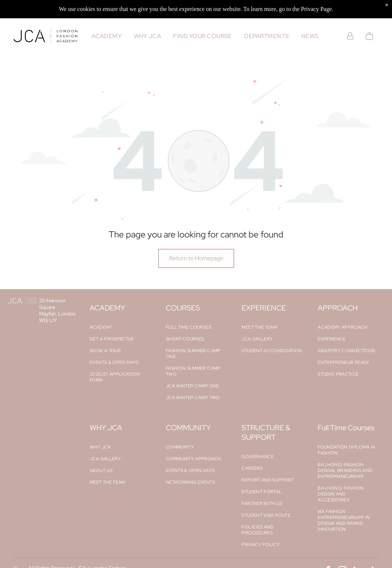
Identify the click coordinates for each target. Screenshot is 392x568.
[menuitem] (107, 36)
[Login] (350, 36)
